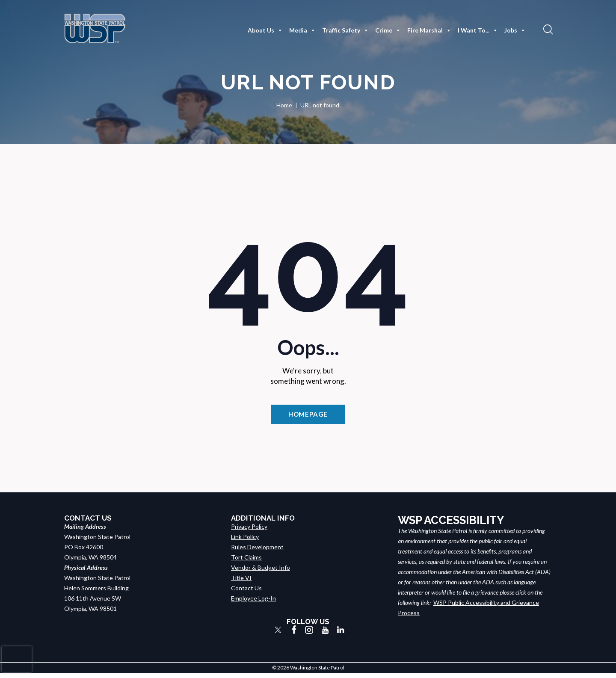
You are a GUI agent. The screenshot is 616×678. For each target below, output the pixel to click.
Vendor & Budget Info (261, 572)
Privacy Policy (249, 531)
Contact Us (246, 593)
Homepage (308, 416)
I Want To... (478, 30)
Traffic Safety (345, 30)
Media (302, 30)
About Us (265, 30)
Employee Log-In (253, 603)
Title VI (241, 582)
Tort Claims (246, 562)
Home (284, 105)
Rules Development (257, 552)
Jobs (515, 30)
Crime (388, 30)
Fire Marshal (429, 30)
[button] (547, 29)
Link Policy (245, 541)
